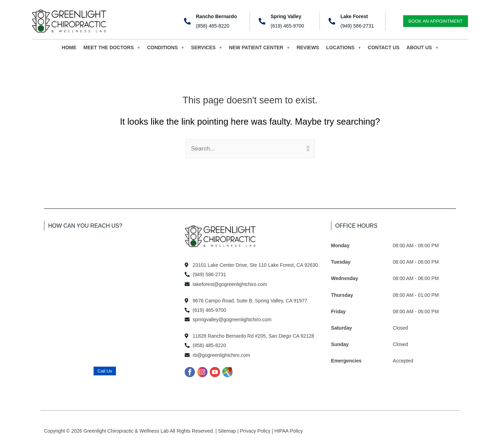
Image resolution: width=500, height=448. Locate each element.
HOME (69, 47)
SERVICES (207, 47)
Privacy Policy (256, 431)
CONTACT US (384, 47)
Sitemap (228, 431)
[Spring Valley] (262, 21)
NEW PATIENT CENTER (259, 47)
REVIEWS (308, 47)
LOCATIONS (343, 47)
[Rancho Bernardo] (187, 21)
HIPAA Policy (289, 431)
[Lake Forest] (332, 21)
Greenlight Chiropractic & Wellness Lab (127, 431)
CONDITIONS (166, 47)
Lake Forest (354, 16)
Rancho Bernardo (216, 16)
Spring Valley (286, 16)
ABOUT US (422, 47)
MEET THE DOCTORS (112, 47)
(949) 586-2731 (357, 26)
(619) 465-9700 (287, 26)
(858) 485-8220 (213, 26)
